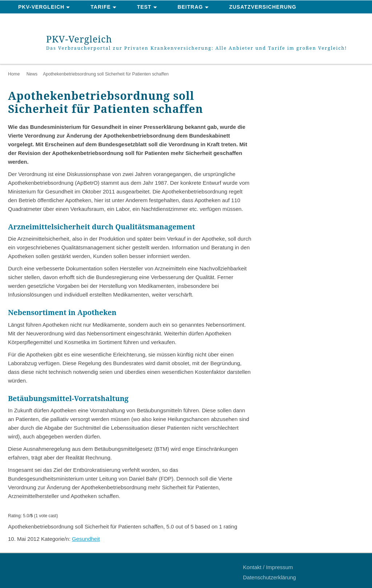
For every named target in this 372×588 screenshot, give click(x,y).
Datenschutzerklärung (270, 577)
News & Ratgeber (46, 20)
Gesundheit (86, 539)
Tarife (101, 7)
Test (144, 7)
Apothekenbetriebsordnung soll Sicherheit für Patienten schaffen (106, 74)
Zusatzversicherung (263, 7)
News (32, 74)
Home (14, 74)
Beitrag (190, 7)
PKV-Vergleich (41, 7)
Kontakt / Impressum (268, 567)
